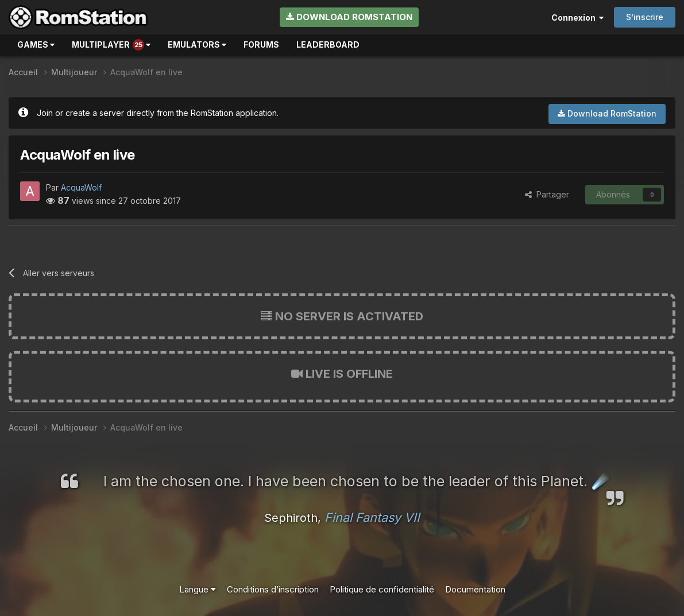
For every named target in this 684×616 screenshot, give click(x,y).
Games (36, 44)
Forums (261, 44)
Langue (198, 589)
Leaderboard (328, 44)
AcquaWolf (81, 187)
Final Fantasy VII (372, 517)
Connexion (577, 18)
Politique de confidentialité (382, 589)
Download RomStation (349, 17)
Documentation (475, 589)
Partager (547, 194)
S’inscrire (645, 17)
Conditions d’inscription (273, 589)
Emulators (197, 44)
